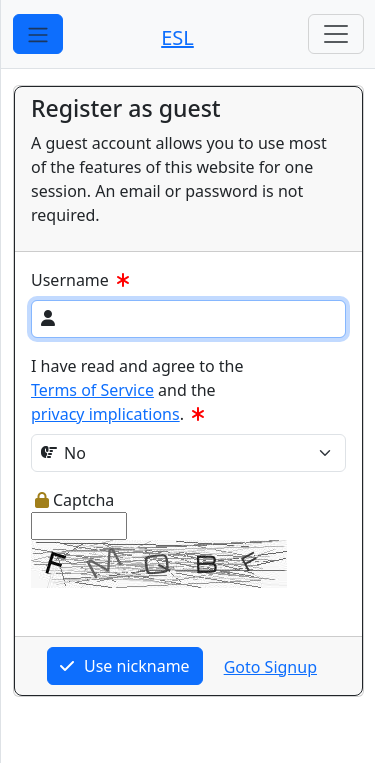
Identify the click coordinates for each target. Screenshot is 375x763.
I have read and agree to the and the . (137, 390)
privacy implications (105, 414)
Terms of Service (92, 390)
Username (82, 280)
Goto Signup (270, 667)
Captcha (74, 500)
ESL (177, 37)
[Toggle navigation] (336, 34)
